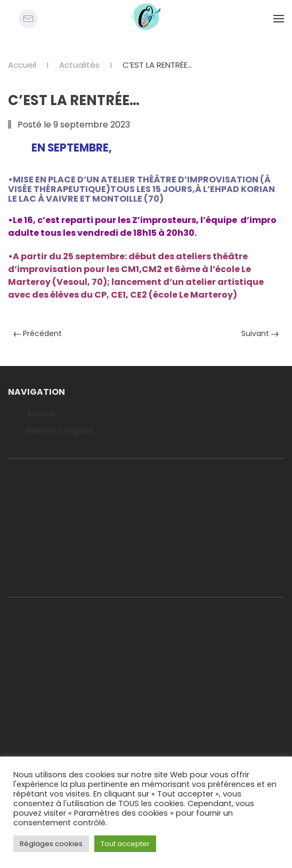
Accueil (22, 65)
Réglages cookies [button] (51, 844)
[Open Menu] (279, 19)
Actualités (79, 65)
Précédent (38, 333)
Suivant (260, 333)
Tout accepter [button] (125, 844)
